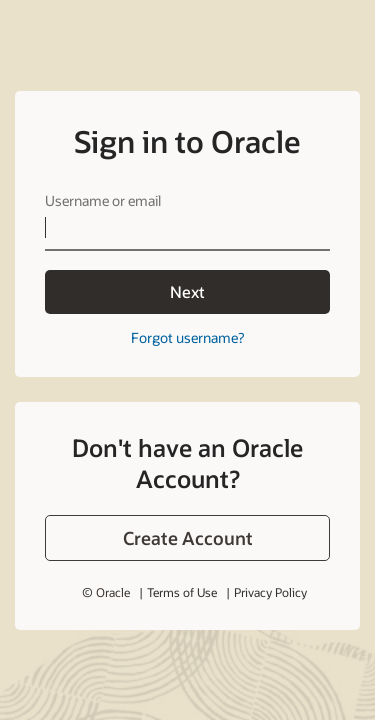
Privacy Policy (270, 592)
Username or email (103, 200)
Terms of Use (182, 592)
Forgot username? (187, 337)
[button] (187, 538)
